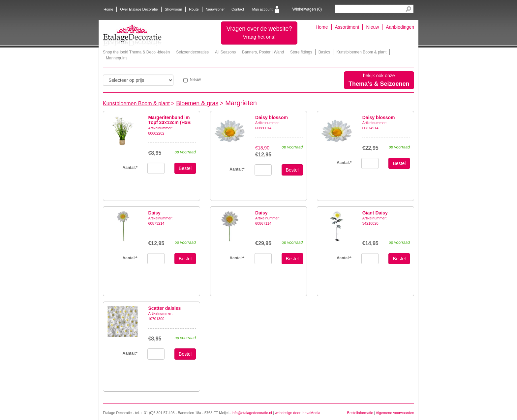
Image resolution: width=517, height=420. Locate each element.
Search (408, 9)
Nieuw (372, 27)
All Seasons (225, 52)
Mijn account (262, 9)
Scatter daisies (164, 308)
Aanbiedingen (400, 27)
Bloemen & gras (197, 103)
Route (194, 9)
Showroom (174, 9)
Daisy (154, 213)
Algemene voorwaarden (395, 413)
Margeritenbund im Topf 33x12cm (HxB (169, 120)
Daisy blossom (272, 117)
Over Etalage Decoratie (139, 9)
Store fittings (301, 52)
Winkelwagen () (307, 9)
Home (108, 9)
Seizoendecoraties (192, 52)
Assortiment (347, 27)
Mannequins (117, 58)
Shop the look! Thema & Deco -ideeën (136, 52)
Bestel (185, 168)
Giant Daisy (375, 213)
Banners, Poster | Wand (263, 52)
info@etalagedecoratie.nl (252, 413)
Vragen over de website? (259, 32)
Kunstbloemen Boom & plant (361, 52)
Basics (324, 52)
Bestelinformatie (360, 413)
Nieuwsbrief (215, 9)
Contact (238, 9)
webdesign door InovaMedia (298, 413)
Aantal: (130, 168)
